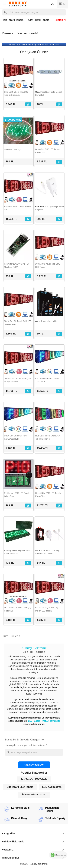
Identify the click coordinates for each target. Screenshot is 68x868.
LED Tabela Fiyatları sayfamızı (44, 721)
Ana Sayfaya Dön (34, 765)
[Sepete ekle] (28, 104)
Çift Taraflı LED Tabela (20, 787)
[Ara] (34, 12)
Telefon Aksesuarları (34, 795)
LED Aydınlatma (52, 787)
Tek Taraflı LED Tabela (34, 779)
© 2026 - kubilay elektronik (34, 864)
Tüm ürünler (12, 636)
